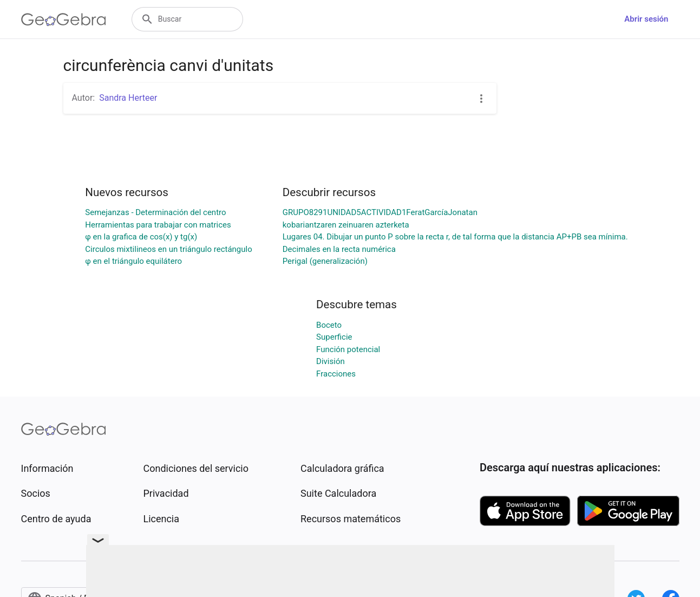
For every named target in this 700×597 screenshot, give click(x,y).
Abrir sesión (646, 19)
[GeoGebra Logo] (64, 20)
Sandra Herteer (128, 98)
